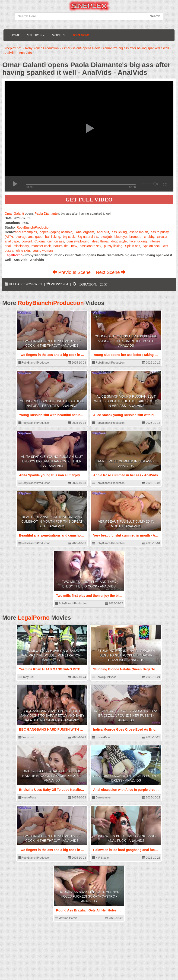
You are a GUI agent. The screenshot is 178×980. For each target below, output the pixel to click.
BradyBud (26, 677)
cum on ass (56, 241)
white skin (23, 251)
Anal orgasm (85, 232)
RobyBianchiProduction (33, 227)
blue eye (121, 237)
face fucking (138, 241)
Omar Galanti (14, 214)
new (74, 246)
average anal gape (29, 237)
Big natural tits (88, 237)
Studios (36, 35)
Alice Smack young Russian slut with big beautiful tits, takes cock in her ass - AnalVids (126, 401)
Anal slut (103, 232)
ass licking (119, 232)
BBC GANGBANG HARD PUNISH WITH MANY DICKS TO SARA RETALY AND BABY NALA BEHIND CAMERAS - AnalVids (52, 716)
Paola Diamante (46, 214)
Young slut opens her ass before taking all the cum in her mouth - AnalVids (126, 341)
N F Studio (100, 858)
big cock (69, 237)
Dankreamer (101, 798)
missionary (21, 246)
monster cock (41, 246)
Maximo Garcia (66, 918)
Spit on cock (152, 246)
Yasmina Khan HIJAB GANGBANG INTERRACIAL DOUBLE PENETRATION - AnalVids (52, 655)
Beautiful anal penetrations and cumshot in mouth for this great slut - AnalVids (52, 521)
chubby (149, 237)
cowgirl (27, 241)
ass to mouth (139, 232)
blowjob (106, 237)
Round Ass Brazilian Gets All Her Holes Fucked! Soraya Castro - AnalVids (89, 896)
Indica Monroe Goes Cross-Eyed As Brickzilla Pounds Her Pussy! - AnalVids (126, 716)
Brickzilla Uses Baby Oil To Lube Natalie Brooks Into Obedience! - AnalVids (52, 776)
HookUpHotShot (104, 677)
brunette (135, 237)
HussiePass (101, 737)
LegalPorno (34, 618)
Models (59, 35)
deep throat (100, 241)
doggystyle (119, 241)
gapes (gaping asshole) (57, 232)
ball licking (53, 237)
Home (15, 35)
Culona (39, 241)
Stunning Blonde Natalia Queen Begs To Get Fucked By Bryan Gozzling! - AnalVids (126, 655)
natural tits (61, 246)
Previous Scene (72, 272)
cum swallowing (78, 241)
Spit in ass (133, 246)
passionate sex (90, 246)
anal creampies (26, 232)
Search (155, 16)
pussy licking (113, 246)
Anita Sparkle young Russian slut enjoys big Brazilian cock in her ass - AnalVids (52, 461)
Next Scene (111, 272)
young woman (43, 251)
